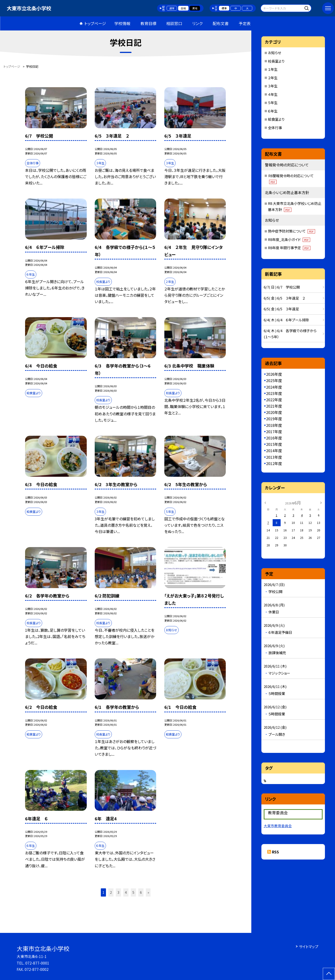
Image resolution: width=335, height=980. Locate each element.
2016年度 (274, 438)
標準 (224, 8)
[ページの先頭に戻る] (329, 974)
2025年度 (274, 380)
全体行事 (275, 128)
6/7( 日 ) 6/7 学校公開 (284, 287)
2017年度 (274, 432)
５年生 (273, 103)
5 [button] (133, 892)
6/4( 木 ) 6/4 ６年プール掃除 (286, 320)
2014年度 (274, 451)
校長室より (276, 61)
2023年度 (274, 393)
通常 (172, 8)
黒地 (195, 8)
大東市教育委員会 (278, 826)
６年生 (273, 111)
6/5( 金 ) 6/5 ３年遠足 (281, 309)
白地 (183, 8)
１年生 (273, 69)
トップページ (95, 23)
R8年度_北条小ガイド (289, 239)
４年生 (273, 94)
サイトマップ (309, 946)
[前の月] (265, 502)
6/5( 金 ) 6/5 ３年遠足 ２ (284, 298)
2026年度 (274, 374)
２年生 (273, 78)
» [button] (148, 892)
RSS (275, 852)
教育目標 (148, 23)
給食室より (276, 119)
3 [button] (118, 892)
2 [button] (111, 892)
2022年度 (274, 400)
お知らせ (275, 53)
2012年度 (274, 463)
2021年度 (274, 406)
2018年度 (274, 425)
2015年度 (274, 444)
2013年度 (274, 457)
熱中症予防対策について (292, 231)
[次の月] (321, 502)
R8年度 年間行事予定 (289, 248)
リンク (197, 23)
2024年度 (274, 387)
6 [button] (141, 892)
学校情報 (122, 23)
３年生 (273, 86)
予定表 (245, 23)
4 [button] (126, 892)
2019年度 (274, 419)
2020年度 (274, 412)
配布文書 (221, 23)
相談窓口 (174, 23)
